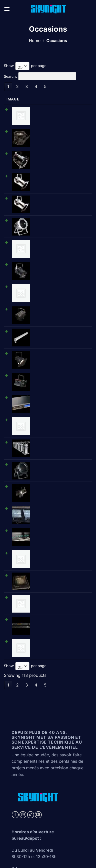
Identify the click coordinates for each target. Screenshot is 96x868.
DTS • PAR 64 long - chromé (54, 175)
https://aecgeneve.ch (30, 814)
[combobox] (22, 66)
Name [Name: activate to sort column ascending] (35, 99)
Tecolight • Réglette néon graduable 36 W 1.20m (51, 211)
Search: (40, 76)
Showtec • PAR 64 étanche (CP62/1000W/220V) (53, 227)
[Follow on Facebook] (15, 677)
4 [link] (36, 86)
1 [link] (8, 86)
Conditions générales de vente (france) (49, 854)
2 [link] (17, 86)
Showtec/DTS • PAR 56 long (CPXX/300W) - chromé (54, 161)
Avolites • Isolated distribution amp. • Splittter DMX (56, 445)
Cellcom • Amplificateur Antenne (58, 242)
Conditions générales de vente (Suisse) (48, 850)
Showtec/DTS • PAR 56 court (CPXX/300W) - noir (55, 145)
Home (35, 41)
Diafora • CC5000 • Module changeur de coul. (54, 461)
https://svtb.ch (23, 796)
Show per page (25, 66)
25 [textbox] (20, 67)
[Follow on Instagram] (23, 677)
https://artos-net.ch (28, 805)
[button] (7, 9)
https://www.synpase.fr (32, 823)
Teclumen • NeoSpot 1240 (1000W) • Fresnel (52, 261)
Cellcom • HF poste (47, 341)
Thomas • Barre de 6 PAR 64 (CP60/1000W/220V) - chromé (56, 360)
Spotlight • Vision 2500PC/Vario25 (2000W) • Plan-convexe (59, 395)
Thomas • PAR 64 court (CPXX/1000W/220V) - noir (53, 377)
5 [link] (45, 86)
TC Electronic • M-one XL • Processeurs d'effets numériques (58, 495)
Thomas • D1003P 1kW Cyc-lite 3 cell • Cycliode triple (58, 412)
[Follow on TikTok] (31, 677)
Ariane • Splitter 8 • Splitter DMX (57, 426)
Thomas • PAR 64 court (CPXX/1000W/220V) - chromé (56, 194)
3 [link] (27, 86)
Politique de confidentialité (47, 846)
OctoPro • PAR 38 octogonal (54, 126)
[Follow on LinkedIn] (38, 677)
